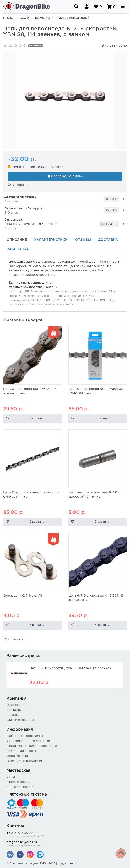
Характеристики (51, 240)
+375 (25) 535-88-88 (65, 835)
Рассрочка (18, 249)
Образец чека (17, 756)
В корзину (37, 418)
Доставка (108, 240)
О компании (16, 705)
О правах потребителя (24, 761)
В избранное (19, 185)
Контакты (14, 710)
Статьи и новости (20, 720)
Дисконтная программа (25, 736)
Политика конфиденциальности (32, 746)
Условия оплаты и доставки (28, 741)
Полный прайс (18, 782)
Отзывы (83, 240)
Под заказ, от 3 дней (65, 176)
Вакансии (14, 715)
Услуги (12, 777)
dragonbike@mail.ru (65, 844)
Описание (17, 240)
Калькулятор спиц (21, 787)
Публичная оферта (21, 751)
